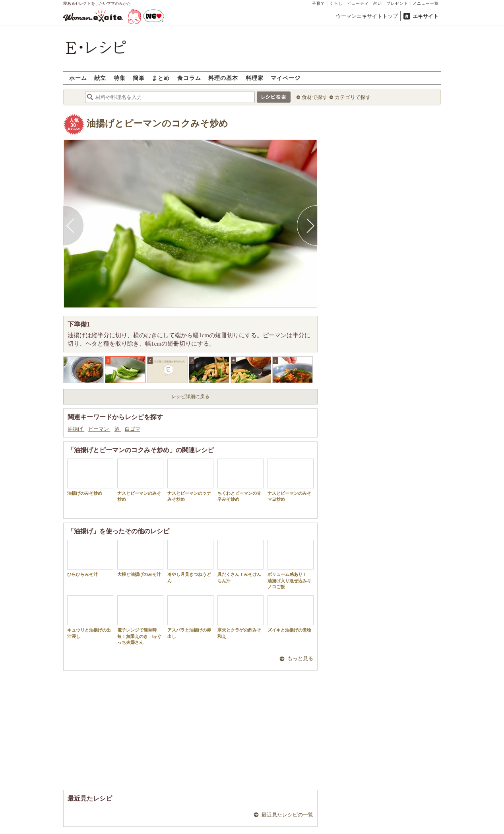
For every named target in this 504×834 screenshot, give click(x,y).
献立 (100, 78)
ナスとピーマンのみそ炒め (140, 480)
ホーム (78, 78)
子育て (319, 3)
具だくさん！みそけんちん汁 (240, 561)
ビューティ (358, 3)
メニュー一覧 (426, 3)
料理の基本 (223, 78)
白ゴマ (133, 429)
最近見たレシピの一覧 (287, 815)
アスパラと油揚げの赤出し (190, 617)
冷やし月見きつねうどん (190, 561)
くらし (336, 3)
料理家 (255, 78)
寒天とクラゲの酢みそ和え (240, 617)
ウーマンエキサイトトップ (367, 16)
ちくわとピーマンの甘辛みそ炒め (240, 480)
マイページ (286, 78)
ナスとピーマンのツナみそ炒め (190, 480)
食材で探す (315, 97)
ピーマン (99, 429)
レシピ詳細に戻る (190, 397)
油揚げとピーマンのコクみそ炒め (157, 123)
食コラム (189, 78)
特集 (120, 78)
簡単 (139, 78)
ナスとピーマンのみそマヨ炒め (291, 480)
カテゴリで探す (353, 97)
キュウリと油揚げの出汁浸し (90, 617)
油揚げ (76, 429)
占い (378, 3)
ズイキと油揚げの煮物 (291, 614)
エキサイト (425, 16)
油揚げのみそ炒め (90, 477)
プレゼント (397, 3)
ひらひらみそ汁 (90, 558)
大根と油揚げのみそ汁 (140, 558)
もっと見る (300, 658)
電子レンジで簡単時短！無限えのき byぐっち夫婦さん (140, 620)
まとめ (161, 78)
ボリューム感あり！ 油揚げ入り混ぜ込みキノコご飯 (291, 564)
